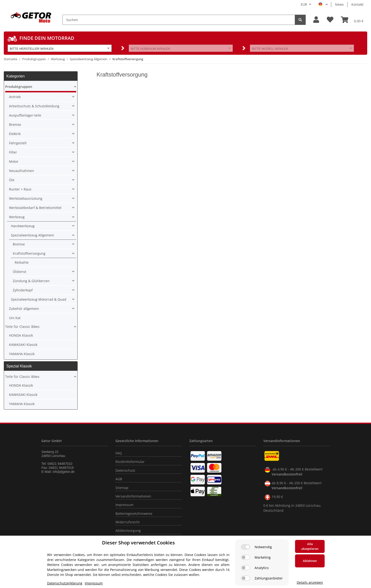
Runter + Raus (20, 189)
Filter (13, 152)
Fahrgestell (18, 143)
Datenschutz (125, 470)
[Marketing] (246, 557)
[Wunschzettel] (330, 20)
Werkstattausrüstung (26, 198)
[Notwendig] (246, 547)
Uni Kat (15, 318)
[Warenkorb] (352, 20)
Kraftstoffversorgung (29, 253)
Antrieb (15, 97)
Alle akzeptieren (310, 546)
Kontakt (357, 4)
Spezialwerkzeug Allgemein (33, 235)
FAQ (119, 453)
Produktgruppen (19, 87)
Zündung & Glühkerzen (31, 281)
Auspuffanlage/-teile (25, 115)
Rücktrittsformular (130, 462)
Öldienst (20, 272)
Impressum (124, 505)
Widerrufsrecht (128, 522)
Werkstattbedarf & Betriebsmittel (35, 208)
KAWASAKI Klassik (23, 345)
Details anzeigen (310, 582)
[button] (316, 20)
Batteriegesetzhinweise (134, 513)
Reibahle (22, 262)
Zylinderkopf (23, 290)
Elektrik (15, 134)
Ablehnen (310, 561)
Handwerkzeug (23, 226)
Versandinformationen (133, 496)
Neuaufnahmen (22, 171)
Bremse (15, 124)
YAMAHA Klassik (22, 354)
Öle (12, 180)
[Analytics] (246, 568)
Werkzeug (17, 217)
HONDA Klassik (21, 335)
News (339, 4)
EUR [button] (304, 4)
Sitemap (122, 488)
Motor (14, 161)
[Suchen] (179, 20)
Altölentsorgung (128, 531)
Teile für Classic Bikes (22, 327)
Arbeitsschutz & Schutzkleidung (34, 106)
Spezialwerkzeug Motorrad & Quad (39, 299)
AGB (119, 479)
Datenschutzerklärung (65, 583)
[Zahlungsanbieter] (246, 578)
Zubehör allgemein (24, 309)
